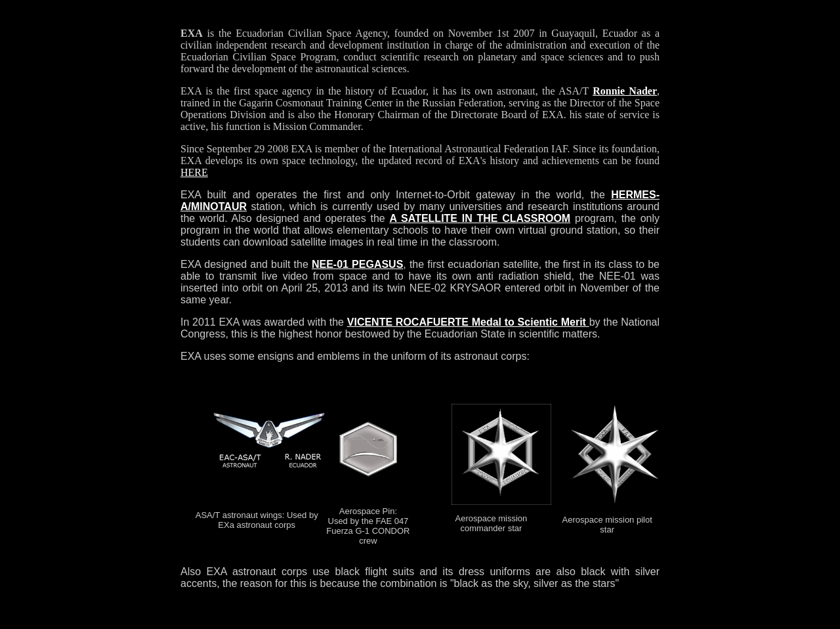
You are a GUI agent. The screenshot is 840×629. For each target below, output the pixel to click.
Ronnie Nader (625, 91)
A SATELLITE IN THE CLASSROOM (480, 218)
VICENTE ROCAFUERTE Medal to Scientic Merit (468, 322)
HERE (194, 172)
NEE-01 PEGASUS (357, 264)
